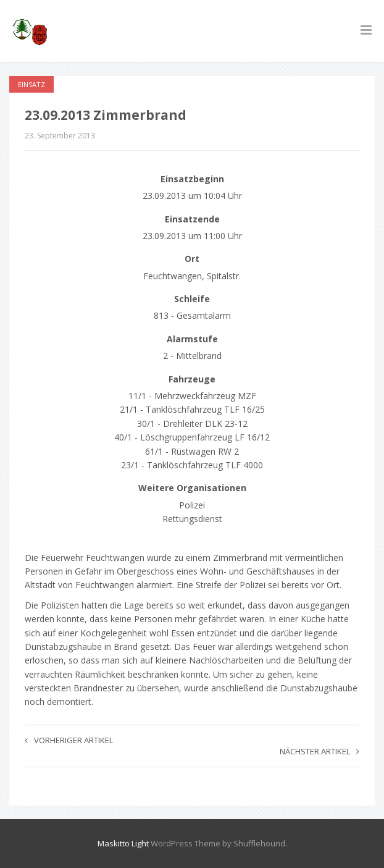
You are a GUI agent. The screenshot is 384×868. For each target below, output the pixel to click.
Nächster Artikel (319, 751)
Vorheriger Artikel (69, 740)
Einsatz (31, 84)
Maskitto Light (123, 843)
